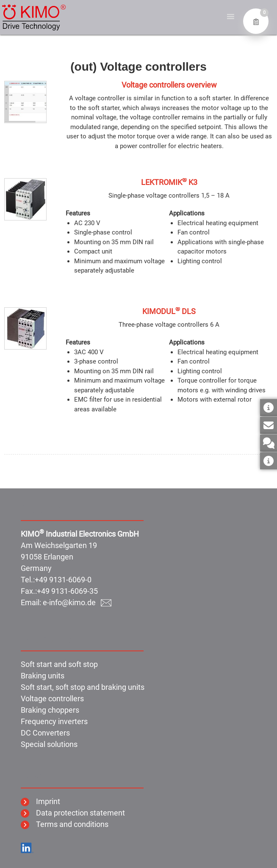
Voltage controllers (52, 699)
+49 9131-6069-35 (67, 591)
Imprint (40, 801)
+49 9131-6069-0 (63, 580)
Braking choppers (50, 710)
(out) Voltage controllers (138, 67)
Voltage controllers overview (169, 85)
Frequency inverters (54, 721)
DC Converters (45, 733)
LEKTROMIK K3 (169, 182)
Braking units (43, 676)
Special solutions (49, 744)
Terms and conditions (65, 824)
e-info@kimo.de (77, 602)
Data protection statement (73, 813)
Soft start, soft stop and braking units (83, 687)
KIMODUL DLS (169, 311)
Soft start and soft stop (59, 664)
